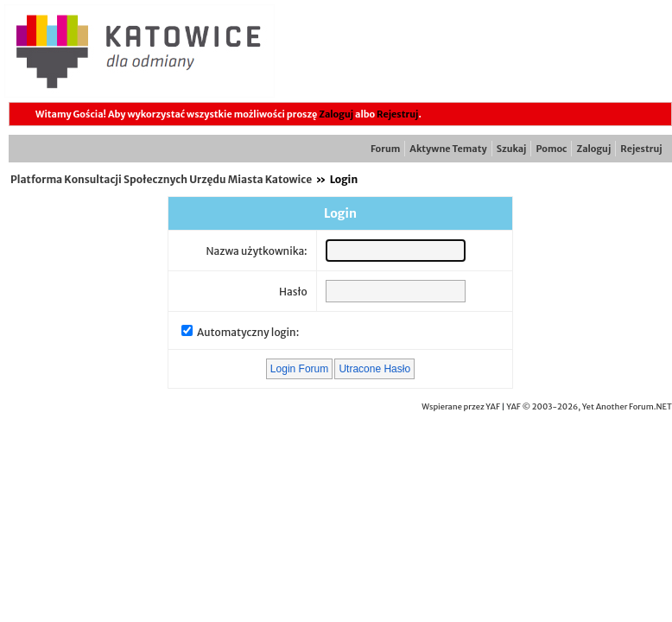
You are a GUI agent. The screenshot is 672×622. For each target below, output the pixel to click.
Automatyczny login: (248, 332)
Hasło (293, 292)
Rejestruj (397, 114)
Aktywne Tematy (448, 149)
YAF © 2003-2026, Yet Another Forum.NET (589, 407)
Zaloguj (336, 114)
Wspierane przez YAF (461, 407)
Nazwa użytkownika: (256, 251)
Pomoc (551, 149)
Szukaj (512, 149)
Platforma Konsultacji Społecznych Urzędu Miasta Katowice (161, 179)
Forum (385, 149)
